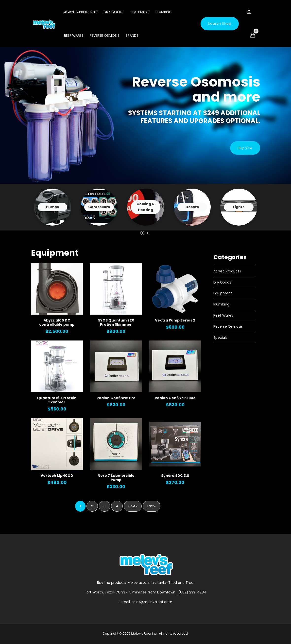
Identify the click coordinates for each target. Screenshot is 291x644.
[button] (142, 233)
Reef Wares (74, 36)
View (52, 207)
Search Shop (220, 24)
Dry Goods (114, 12)
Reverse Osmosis (105, 36)
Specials (220, 338)
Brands (132, 36)
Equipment (140, 12)
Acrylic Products (81, 12)
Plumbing (164, 12)
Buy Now (245, 148)
